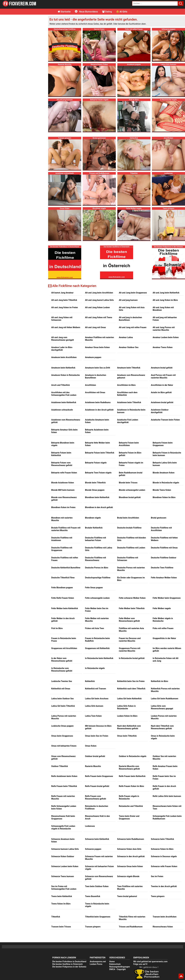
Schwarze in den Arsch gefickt (131, 823)
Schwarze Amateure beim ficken (63, 807)
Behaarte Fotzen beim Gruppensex (163, 411)
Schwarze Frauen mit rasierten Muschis (99, 825)
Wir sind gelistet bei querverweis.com (150, 928)
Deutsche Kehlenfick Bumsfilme (66, 535)
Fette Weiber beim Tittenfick (132, 575)
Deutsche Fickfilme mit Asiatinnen (62, 506)
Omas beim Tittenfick (127, 703)
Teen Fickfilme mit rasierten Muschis (130, 855)
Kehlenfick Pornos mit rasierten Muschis (165, 657)
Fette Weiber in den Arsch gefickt (63, 587)
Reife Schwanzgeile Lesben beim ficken (64, 774)
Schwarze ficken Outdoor (63, 823)
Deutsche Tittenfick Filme (63, 544)
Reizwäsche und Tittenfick (131, 773)
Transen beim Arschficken (165, 884)
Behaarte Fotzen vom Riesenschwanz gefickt (62, 431)
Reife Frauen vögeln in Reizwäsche (129, 764)
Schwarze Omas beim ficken (130, 833)
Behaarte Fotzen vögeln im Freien (131, 431)
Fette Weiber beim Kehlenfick (65, 575)
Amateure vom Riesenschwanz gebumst (131, 343)
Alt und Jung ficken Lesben (97, 274)
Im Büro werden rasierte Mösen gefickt (167, 616)
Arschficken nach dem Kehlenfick (127, 361)
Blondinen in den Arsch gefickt (99, 474)
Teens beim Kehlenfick (62, 863)
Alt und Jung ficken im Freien (65, 274)
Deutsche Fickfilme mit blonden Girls (131, 506)
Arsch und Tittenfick (61, 352)
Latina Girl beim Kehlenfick (129, 665)
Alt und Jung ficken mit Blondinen (163, 276)
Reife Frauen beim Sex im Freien (164, 744)
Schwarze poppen (93, 816)
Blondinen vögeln (93, 485)
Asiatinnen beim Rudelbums (98, 369)
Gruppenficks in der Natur (164, 605)
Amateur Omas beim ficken (97, 314)
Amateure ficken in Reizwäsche (66, 342)
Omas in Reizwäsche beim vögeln (163, 704)
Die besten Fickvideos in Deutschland (69, 928)
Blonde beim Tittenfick (95, 450)
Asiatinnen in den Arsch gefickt (99, 377)
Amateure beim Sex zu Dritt (98, 335)
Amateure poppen (93, 324)
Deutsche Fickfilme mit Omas (164, 515)
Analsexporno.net (98, 928)
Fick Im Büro (57, 595)
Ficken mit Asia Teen (95, 595)
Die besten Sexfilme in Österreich (67, 931)
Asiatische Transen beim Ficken (165, 387)
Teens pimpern (158, 863)
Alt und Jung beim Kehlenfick (166, 260)
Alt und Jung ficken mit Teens (99, 284)
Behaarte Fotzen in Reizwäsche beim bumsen (167, 421)
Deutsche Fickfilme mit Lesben (131, 515)
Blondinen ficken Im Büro (164, 464)
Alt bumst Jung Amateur (62, 260)
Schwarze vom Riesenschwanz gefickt (99, 845)
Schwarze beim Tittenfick (162, 806)
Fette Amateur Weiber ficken (164, 544)
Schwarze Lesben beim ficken (65, 833)
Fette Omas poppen (94, 554)
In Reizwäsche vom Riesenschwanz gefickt (62, 636)
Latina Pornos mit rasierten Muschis (64, 684)
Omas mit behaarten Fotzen (64, 713)
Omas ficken (91, 713)
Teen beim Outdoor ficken (97, 853)
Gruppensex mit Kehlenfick (97, 615)
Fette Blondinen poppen (62, 554)
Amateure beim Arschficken (64, 324)
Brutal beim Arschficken (128, 485)
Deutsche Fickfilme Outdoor (164, 525)
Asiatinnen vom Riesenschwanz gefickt (66, 388)
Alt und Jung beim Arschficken (99, 260)
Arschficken (91, 352)
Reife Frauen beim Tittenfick (64, 753)
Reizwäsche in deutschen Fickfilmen (97, 774)
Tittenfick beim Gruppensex (98, 884)
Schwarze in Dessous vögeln (164, 823)
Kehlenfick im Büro (159, 648)
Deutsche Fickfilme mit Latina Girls (99, 516)
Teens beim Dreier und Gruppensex (129, 784)
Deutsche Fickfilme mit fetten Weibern (164, 506)
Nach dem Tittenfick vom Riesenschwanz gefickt (162, 694)
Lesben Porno (96, 931)
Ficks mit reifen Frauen (163, 595)
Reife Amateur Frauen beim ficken (165, 734)
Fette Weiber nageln (162, 575)
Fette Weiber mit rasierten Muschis (97, 587)
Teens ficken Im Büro (61, 871)
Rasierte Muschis (93, 733)
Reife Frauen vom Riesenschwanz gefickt (96, 764)
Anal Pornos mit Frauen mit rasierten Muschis (163, 343)
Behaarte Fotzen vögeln (96, 430)
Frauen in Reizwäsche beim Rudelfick (97, 607)
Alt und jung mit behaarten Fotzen (165, 286)
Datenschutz (115, 931)
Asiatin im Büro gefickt (161, 359)
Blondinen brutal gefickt (130, 464)
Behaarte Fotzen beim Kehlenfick (61, 421)
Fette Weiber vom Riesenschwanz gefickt (129, 587)
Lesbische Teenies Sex (62, 648)
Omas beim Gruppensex (62, 703)
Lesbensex (90, 793)
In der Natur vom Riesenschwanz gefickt (62, 626)
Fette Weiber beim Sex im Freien (97, 577)
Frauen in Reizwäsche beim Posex (64, 607)
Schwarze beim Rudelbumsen (131, 806)
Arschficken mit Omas (95, 359)
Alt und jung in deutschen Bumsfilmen (130, 286)
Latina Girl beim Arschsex (97, 665)
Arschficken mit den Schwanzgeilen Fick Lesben (64, 361)
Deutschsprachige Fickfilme (98, 544)
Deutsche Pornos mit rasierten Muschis (131, 536)
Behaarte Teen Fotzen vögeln (98, 440)
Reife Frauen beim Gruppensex (99, 743)
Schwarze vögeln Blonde (128, 843)
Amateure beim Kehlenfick (63, 335)
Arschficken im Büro (126, 352)
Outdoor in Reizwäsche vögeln (133, 723)
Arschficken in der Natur (162, 352)
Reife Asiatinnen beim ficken (64, 743)
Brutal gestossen (159, 485)
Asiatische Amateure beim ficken (97, 388)
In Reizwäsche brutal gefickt (132, 625)
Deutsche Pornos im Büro (97, 535)
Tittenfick (56, 884)
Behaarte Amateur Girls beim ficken (64, 398)
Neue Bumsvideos (86, 12)
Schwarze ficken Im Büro (162, 816)
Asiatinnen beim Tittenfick (129, 369)
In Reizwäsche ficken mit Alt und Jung (165, 626)
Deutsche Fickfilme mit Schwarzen (128, 526)
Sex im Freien (157, 843)
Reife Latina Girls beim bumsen (167, 763)
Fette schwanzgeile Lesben (97, 565)
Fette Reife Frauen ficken (63, 565)
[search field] (155, 3)
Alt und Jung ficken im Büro (165, 267)
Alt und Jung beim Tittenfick (64, 267)
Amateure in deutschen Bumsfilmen (96, 343)
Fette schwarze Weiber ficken (132, 565)
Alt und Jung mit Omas (96, 294)
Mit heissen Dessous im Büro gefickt (98, 694)
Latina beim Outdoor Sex (63, 665)
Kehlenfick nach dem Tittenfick (131, 656)
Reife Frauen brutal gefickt (97, 753)
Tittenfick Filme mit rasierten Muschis (132, 885)
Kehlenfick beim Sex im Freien (131, 648)
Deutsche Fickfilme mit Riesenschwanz (96, 526)
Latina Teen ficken (93, 683)
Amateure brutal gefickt (162, 335)
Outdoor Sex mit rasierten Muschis (164, 724)
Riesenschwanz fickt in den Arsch (97, 784)
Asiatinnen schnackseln (62, 377)
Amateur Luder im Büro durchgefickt (62, 316)
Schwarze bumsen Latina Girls (65, 816)
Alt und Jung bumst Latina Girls (99, 267)
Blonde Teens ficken (162, 457)
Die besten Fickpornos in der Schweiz (69, 934)
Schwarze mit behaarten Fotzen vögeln (100, 835)
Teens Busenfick (93, 863)
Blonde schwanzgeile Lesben (132, 457)
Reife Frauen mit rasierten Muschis (63, 764)
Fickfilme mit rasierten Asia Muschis (131, 597)
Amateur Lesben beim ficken (166, 304)
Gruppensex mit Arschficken (64, 615)
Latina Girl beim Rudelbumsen (165, 665)
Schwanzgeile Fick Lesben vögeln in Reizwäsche (63, 794)
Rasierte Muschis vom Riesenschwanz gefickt (129, 734)
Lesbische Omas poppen (62, 693)
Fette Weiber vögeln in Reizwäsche (163, 587)
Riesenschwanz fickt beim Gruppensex (63, 784)
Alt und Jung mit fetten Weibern (66, 294)
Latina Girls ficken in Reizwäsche (126, 674)
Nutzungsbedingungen (120, 934)
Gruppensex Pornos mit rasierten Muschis (129, 616)
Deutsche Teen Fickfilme (162, 535)
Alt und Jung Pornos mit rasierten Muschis (164, 296)
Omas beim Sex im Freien (97, 703)
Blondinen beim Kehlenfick (97, 464)
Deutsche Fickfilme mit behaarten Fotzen (96, 506)
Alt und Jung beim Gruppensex (133, 260)
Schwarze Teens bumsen (63, 843)
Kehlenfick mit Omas (61, 656)
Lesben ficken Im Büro (127, 683)
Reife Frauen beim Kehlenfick (132, 743)
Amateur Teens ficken (163, 314)
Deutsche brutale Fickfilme (129, 495)
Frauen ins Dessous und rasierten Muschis (130, 607)
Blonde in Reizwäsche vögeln (166, 450)
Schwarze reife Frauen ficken (164, 833)
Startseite (64, 12)
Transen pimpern (93, 894)
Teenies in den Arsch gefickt (164, 853)
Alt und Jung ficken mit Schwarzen (62, 286)
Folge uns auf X (140, 931)
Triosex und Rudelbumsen (131, 894)
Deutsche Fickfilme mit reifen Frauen (65, 526)
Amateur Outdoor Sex (129, 314)
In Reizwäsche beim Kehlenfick (99, 625)
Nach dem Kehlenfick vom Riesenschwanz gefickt (129, 694)
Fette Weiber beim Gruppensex (167, 565)
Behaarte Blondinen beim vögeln (63, 411)
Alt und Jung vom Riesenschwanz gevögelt (63, 306)
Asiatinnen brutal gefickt (162, 369)
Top (181, 976)
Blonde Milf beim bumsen (63, 457)
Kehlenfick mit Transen (96, 656)
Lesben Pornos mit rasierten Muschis (164, 684)
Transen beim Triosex (61, 894)
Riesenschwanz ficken (163, 894)
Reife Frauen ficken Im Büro (131, 753)
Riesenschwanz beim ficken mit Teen (167, 774)
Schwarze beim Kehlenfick (97, 806)
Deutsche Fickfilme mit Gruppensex (62, 516)
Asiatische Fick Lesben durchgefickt (128, 388)
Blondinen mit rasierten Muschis (62, 486)
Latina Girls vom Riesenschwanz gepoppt (162, 674)
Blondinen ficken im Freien (63, 474)
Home (112, 928)
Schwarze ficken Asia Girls (129, 816)
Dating (107, 12)
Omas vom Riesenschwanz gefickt (63, 724)
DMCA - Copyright (118, 936)
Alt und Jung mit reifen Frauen (133, 294)
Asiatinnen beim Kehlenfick (64, 369)
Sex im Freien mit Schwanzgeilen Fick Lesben (64, 855)
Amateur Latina (126, 304)
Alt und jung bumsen (128, 267)
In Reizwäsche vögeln (95, 635)
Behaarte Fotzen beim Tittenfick (100, 420)
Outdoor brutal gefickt (95, 723)
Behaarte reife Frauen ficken (64, 440)
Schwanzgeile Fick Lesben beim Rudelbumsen (167, 784)
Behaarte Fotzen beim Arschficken (129, 411)
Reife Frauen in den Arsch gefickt (164, 754)
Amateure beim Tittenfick (129, 335)
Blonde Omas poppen (95, 457)
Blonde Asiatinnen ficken (63, 450)
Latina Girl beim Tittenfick (63, 673)
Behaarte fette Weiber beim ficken (98, 411)
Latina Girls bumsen (94, 673)
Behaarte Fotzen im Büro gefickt (130, 421)
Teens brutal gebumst (127, 863)
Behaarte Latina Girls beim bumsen (165, 431)
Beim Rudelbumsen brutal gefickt (131, 441)
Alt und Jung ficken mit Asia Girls (132, 276)
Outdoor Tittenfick (60, 733)
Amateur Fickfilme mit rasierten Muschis (100, 306)
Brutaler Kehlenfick (94, 495)
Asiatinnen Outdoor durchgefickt (160, 378)
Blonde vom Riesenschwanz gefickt (64, 466)
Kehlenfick (90, 648)
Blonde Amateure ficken (164, 440)
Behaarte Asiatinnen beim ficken (97, 398)
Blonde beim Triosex (128, 450)
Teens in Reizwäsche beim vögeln (97, 872)
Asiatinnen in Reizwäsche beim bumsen (131, 378)
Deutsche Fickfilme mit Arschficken (161, 496)
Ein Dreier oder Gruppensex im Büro (131, 546)
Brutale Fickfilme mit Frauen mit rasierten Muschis (66, 496)
